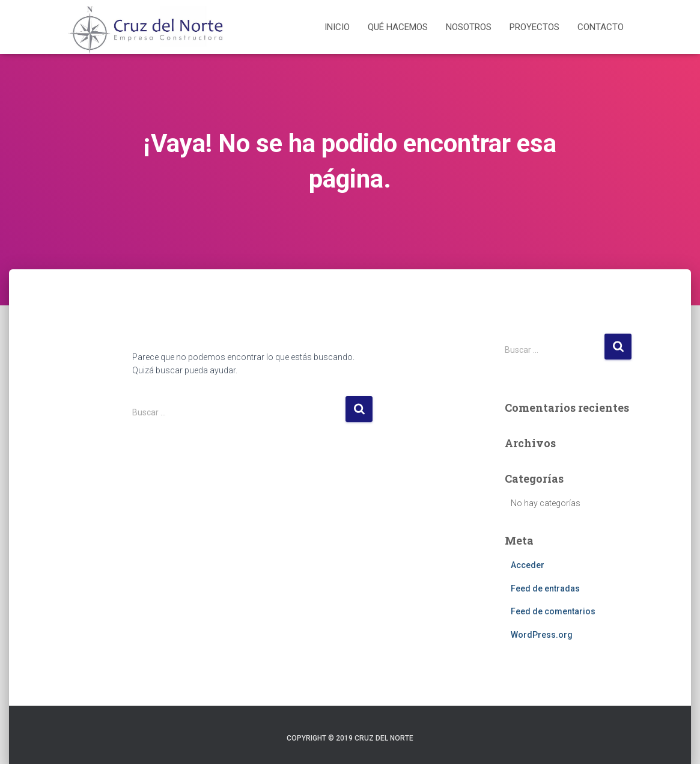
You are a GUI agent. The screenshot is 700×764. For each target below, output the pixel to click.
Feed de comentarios (553, 611)
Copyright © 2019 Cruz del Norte (350, 738)
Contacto (601, 27)
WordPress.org (542, 635)
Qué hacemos (398, 27)
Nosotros (469, 27)
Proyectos (534, 27)
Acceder (528, 565)
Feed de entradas (545, 588)
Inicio (337, 27)
